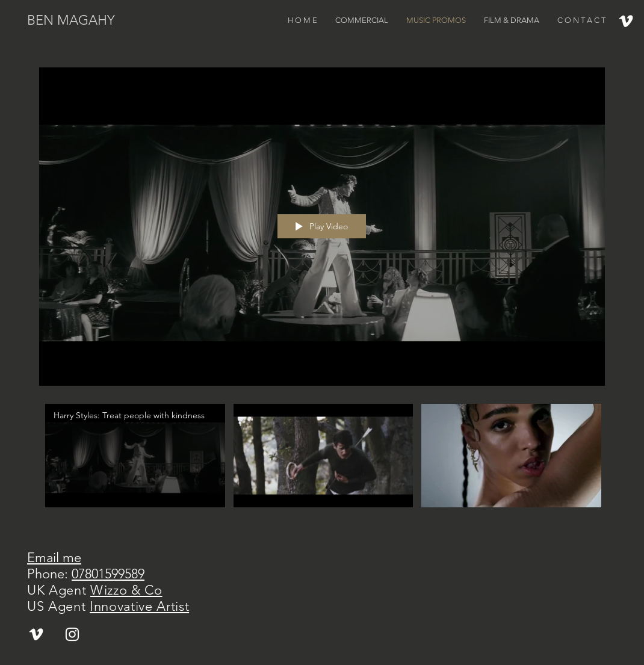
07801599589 (108, 574)
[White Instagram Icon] (72, 634)
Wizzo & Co (126, 590)
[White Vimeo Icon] (626, 21)
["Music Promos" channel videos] (322, 462)
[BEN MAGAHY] (88, 21)
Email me (54, 558)
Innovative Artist (139, 606)
